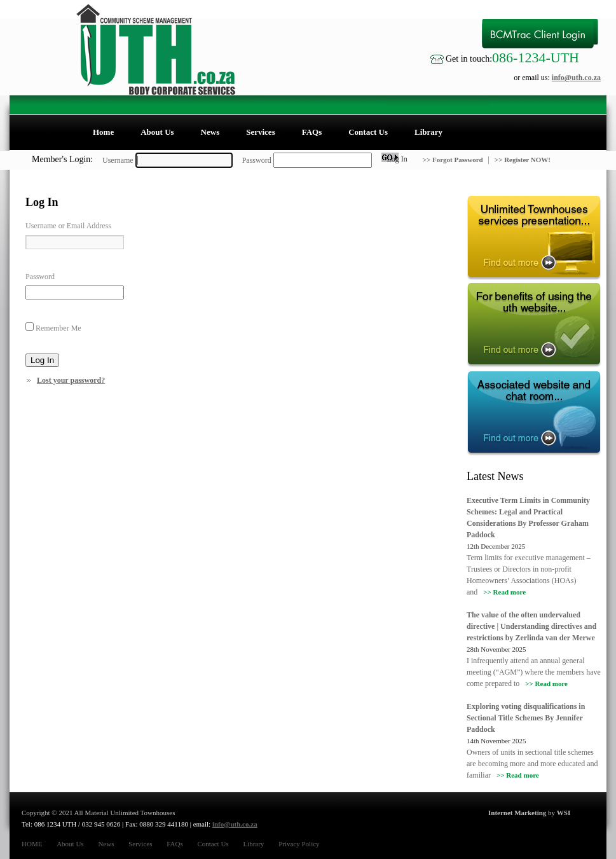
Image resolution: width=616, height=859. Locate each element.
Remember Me (58, 328)
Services (260, 132)
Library (428, 132)
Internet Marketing (517, 813)
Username (118, 160)
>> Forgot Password (454, 160)
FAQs (312, 132)
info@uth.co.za (576, 78)
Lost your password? (71, 380)
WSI (564, 813)
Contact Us (368, 132)
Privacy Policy (299, 844)
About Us (157, 132)
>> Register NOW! (523, 160)
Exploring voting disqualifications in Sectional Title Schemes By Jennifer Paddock (526, 718)
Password (257, 160)
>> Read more (504, 592)
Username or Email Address (68, 226)
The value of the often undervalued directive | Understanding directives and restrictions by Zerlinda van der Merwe (531, 626)
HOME (32, 844)
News (210, 132)
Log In (42, 360)
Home (103, 132)
